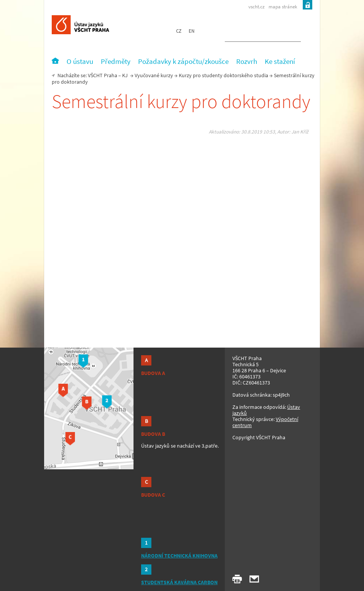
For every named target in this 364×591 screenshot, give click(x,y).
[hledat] (254, 33)
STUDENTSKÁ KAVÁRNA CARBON (179, 582)
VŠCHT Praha (103, 75)
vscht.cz (257, 7)
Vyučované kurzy (154, 75)
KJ (125, 75)
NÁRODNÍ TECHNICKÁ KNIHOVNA (179, 556)
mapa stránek (283, 7)
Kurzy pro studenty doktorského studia (223, 75)
